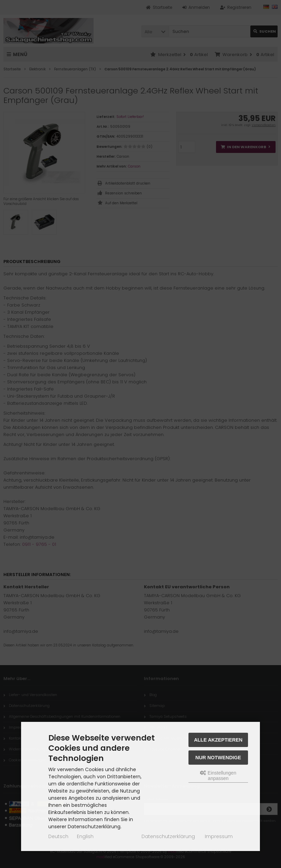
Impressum (219, 836)
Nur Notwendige (218, 758)
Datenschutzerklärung (168, 836)
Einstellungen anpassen (218, 776)
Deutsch (58, 836)
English (85, 836)
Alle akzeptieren (218, 740)
